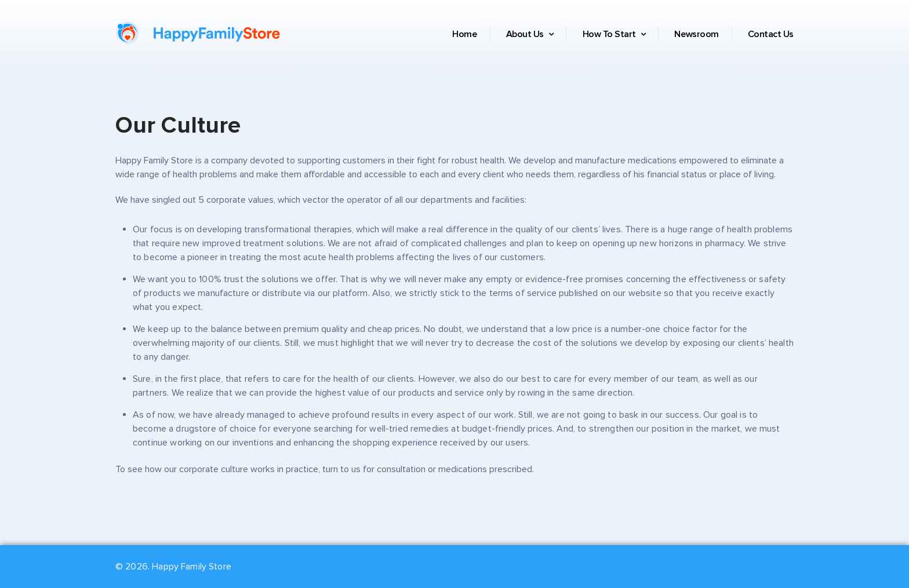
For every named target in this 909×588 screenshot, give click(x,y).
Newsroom (696, 34)
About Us (530, 34)
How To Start (614, 34)
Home (464, 34)
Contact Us (771, 34)
